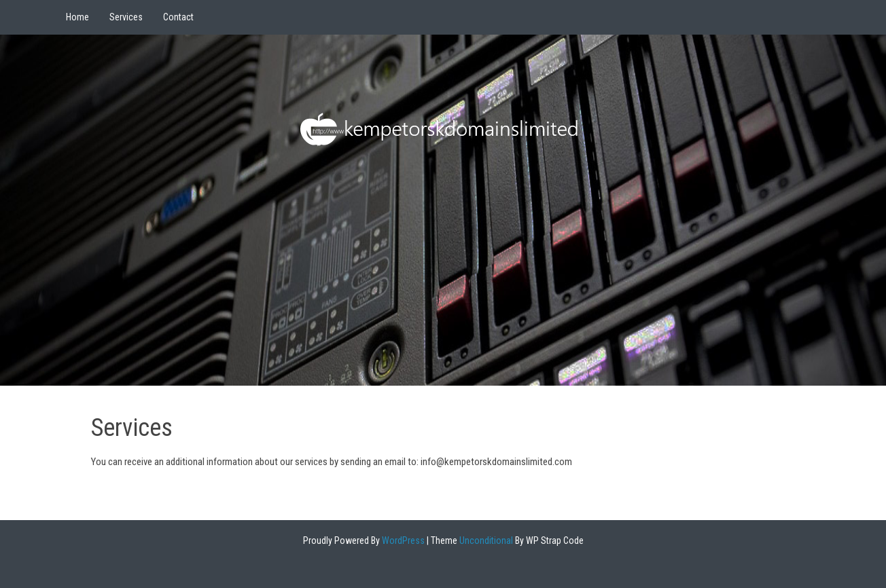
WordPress (402, 540)
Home (77, 17)
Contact (178, 17)
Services (126, 17)
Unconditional (485, 540)
